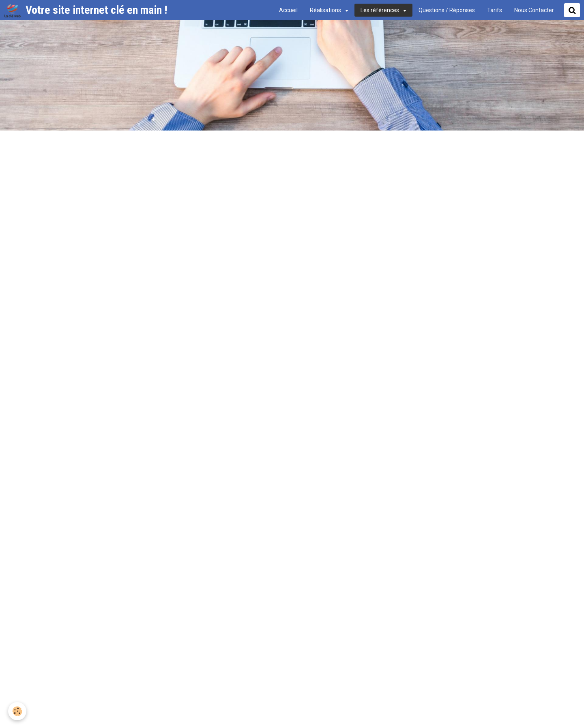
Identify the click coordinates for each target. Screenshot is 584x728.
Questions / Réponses (447, 10)
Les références (380, 10)
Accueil (288, 10)
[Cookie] (17, 711)
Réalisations (326, 10)
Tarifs (495, 10)
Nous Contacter (534, 10)
